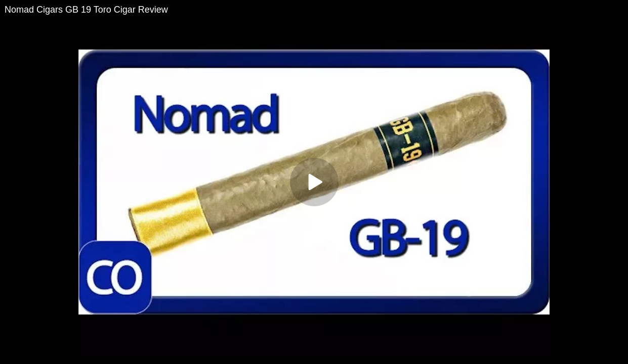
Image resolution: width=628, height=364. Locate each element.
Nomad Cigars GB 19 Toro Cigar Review (86, 10)
